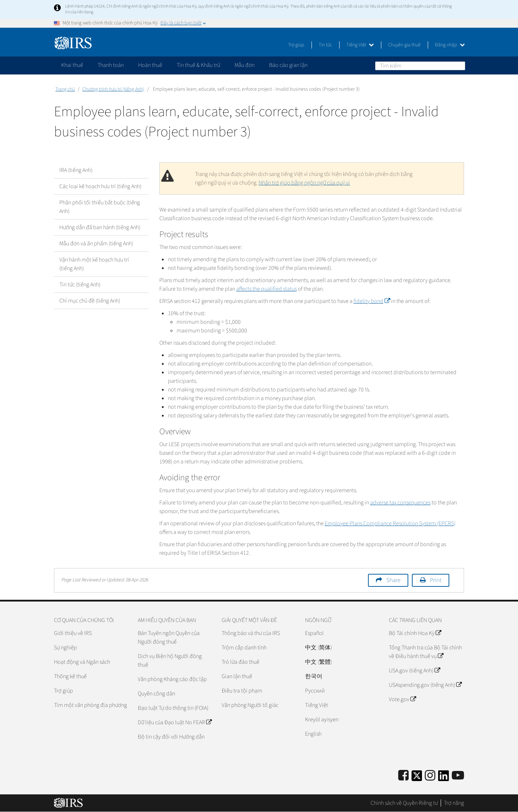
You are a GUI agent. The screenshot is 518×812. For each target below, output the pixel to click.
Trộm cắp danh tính (244, 648)
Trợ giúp (296, 45)
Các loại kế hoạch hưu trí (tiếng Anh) (100, 186)
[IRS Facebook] (403, 776)
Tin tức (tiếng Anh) (80, 285)
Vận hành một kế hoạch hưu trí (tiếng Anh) (94, 264)
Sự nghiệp (65, 648)
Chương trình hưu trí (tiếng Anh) (113, 89)
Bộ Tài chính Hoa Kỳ (415, 633)
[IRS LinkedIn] (444, 778)
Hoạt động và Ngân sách (82, 662)
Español (314, 633)
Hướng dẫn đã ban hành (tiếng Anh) (100, 227)
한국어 (314, 676)
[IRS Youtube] (458, 776)
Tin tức (325, 45)
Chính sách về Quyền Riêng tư (404, 803)
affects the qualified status (267, 289)
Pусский (315, 691)
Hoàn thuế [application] (150, 65)
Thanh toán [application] (111, 65)
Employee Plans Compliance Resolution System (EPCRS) (390, 523)
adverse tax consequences (400, 503)
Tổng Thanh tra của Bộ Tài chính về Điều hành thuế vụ (425, 652)
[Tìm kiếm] (420, 66)
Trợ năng (454, 803)
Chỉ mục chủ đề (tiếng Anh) (90, 301)
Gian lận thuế (237, 676)
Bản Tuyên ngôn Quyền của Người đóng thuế (169, 638)
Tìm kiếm (459, 65)
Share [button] (393, 580)
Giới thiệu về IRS (73, 633)
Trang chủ (65, 89)
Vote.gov (402, 699)
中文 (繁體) (319, 662)
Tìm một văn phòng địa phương (90, 705)
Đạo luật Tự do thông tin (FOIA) (173, 708)
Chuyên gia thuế (404, 45)
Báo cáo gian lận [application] (288, 65)
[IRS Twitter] (417, 778)
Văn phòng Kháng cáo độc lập (172, 679)
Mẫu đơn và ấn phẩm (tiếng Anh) (96, 244)
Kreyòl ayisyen (322, 720)
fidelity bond (372, 301)
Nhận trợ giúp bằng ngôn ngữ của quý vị (304, 183)
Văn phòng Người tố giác (250, 705)
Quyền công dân (156, 694)
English (313, 734)
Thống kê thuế (70, 676)
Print (436, 580)
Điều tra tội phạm (242, 691)
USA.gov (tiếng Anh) (414, 671)
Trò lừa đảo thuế (240, 662)
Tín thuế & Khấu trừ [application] (198, 65)
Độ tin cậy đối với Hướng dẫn (171, 737)
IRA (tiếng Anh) (76, 170)
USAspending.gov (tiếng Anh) (425, 685)
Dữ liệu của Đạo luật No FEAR (175, 722)
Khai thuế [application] (72, 65)
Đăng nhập (450, 45)
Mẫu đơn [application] (245, 65)
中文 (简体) (319, 648)
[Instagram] (430, 776)
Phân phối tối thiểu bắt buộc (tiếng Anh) (100, 207)
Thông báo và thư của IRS (251, 633)
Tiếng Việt (360, 45)
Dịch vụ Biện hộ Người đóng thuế (170, 661)
